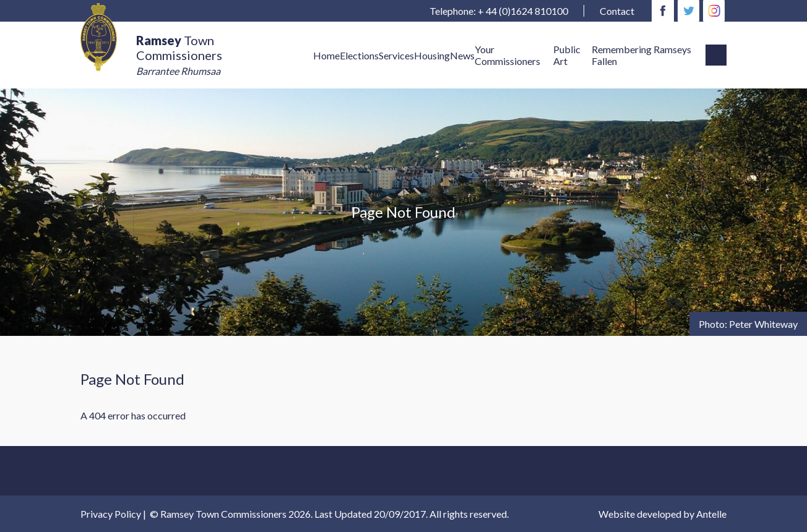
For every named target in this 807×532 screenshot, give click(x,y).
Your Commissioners (507, 55)
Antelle (711, 514)
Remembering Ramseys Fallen (641, 55)
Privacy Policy (111, 514)
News (462, 55)
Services (396, 55)
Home (326, 55)
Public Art (567, 55)
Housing (432, 55)
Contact (617, 11)
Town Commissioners (179, 55)
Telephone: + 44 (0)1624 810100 (499, 11)
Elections (359, 55)
